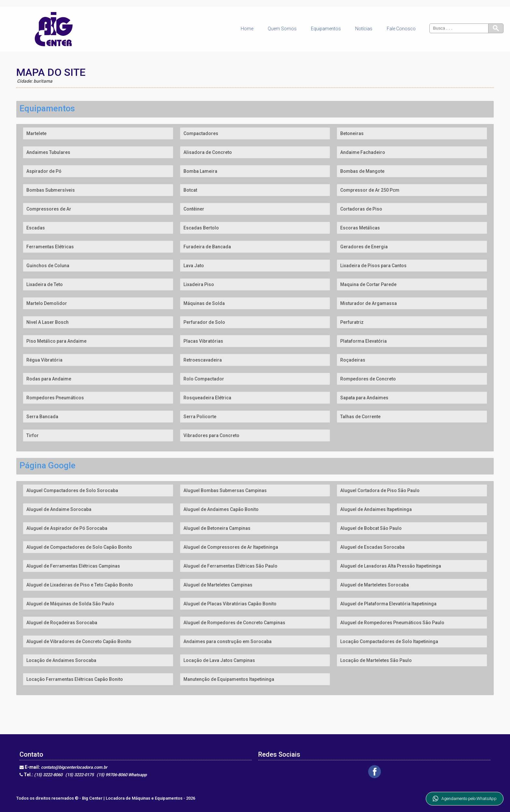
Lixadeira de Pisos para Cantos (373, 266)
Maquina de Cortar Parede (368, 284)
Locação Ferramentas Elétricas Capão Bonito (75, 679)
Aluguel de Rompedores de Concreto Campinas (234, 623)
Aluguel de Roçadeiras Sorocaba (62, 623)
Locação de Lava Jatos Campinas (219, 660)
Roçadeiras (353, 360)
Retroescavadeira (203, 360)
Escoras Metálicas (360, 228)
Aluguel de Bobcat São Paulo (371, 528)
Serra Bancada (42, 417)
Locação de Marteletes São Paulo (376, 660)
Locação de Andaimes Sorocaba (61, 660)
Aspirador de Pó (44, 171)
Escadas (36, 228)
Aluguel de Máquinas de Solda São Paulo (70, 604)
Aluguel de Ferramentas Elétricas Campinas (73, 566)
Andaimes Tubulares (48, 152)
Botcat (190, 190)
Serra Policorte (200, 417)
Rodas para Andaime (49, 379)
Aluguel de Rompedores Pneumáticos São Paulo (392, 623)
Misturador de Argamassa (369, 303)
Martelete (36, 133)
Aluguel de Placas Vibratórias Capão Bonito (230, 604)
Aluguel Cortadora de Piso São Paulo (380, 490)
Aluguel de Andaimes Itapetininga (376, 509)
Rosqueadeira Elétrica (207, 398)
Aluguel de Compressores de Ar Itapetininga (231, 547)
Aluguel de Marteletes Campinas (218, 585)
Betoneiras (352, 133)
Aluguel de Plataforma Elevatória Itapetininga (388, 604)
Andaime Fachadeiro (363, 152)
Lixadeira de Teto (45, 284)
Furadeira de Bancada (207, 247)
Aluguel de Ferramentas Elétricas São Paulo (230, 566)
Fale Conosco (401, 29)
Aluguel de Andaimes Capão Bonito (221, 509)
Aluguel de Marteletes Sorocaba (375, 585)
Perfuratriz (352, 322)
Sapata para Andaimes (364, 398)
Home (247, 29)
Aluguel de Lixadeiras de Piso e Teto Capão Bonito (80, 585)
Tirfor (33, 435)
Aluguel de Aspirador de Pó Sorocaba (67, 528)
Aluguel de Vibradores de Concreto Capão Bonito (79, 641)
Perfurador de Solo (204, 322)
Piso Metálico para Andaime (56, 341)
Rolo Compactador (204, 379)
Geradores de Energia (364, 247)
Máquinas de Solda (204, 303)
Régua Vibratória (44, 360)
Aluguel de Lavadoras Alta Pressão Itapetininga (391, 566)
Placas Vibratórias (203, 341)
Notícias (364, 29)
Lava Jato (194, 266)
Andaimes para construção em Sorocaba (228, 641)
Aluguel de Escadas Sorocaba (372, 547)
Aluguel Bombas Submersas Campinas (225, 490)
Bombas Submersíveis (51, 190)
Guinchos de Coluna (48, 266)
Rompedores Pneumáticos (55, 398)
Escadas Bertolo (201, 228)
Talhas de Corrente (360, 417)
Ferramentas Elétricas (50, 247)
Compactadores (201, 133)
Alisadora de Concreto (208, 152)
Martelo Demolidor (47, 303)
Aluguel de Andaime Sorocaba (59, 509)
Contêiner (194, 209)
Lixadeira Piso (199, 284)
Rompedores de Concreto (368, 379)
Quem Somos (282, 29)
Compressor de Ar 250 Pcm (370, 190)
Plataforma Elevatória (363, 341)
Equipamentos (326, 29)
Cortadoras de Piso (361, 209)
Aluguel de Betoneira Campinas (217, 528)
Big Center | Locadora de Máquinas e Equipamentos (133, 798)
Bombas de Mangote (362, 171)
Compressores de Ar (49, 209)
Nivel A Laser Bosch (47, 322)
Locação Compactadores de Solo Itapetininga (389, 641)
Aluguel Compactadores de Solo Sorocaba (72, 490)
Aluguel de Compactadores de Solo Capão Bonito (79, 547)
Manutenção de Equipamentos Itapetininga (229, 679)
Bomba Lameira (200, 171)
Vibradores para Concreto (211, 435)
